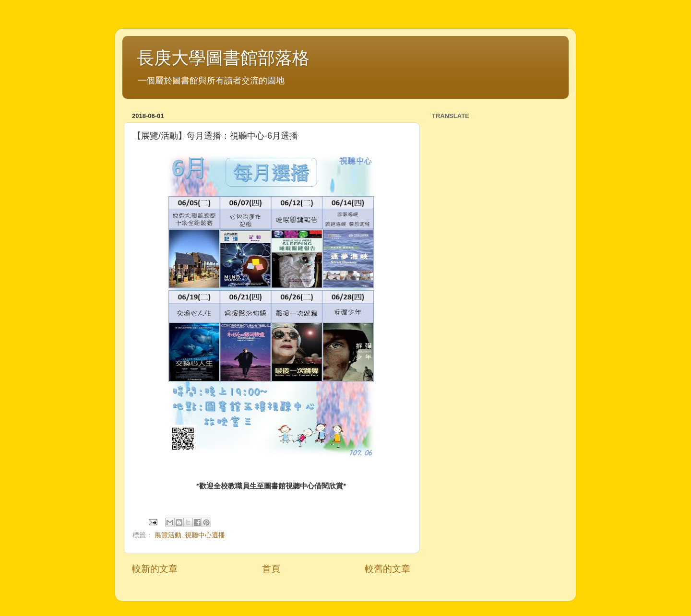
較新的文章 (155, 569)
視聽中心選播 (205, 535)
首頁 (271, 569)
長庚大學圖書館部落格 (223, 58)
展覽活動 (168, 535)
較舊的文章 (387, 569)
